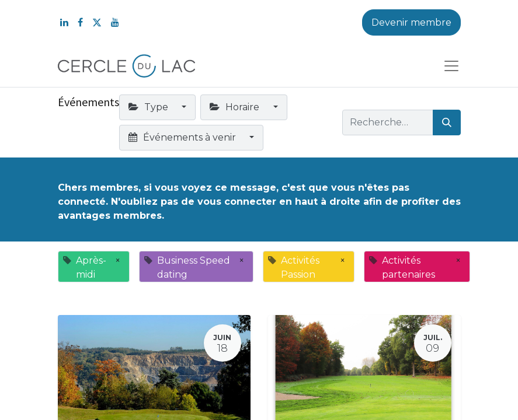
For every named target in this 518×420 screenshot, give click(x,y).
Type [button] (150, 107)
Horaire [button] (236, 107)
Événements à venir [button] (183, 137)
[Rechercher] (447, 123)
